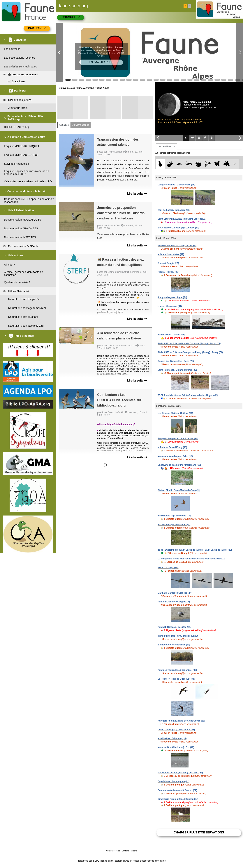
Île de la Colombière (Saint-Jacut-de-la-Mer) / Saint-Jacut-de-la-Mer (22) (195, 550)
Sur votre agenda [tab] (80, 125)
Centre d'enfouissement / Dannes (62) (177, 790)
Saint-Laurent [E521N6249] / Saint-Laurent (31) (182, 219)
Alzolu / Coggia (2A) (168, 568)
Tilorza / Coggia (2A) (168, 263)
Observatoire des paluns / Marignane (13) (179, 465)
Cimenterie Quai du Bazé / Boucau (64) (178, 799)
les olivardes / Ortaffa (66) (171, 335)
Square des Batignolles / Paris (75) (176, 361)
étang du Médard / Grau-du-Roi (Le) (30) (178, 636)
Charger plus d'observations (199, 832)
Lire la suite (137, 194)
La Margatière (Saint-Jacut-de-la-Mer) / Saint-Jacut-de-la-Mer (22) (191, 559)
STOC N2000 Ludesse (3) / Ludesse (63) (178, 228)
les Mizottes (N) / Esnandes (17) (174, 516)
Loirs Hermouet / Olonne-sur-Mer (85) (177, 370)
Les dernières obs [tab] (167, 146)
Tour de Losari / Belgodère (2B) (174, 210)
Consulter (71, 17)
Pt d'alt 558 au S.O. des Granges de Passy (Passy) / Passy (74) (190, 352)
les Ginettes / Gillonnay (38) (172, 738)
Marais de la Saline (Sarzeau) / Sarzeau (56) (180, 773)
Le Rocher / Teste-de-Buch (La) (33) (176, 679)
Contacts (125, 851)
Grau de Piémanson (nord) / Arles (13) (177, 246)
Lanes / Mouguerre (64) (170, 306)
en (189, 6)
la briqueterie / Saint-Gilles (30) (174, 645)
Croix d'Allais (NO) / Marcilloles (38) (176, 730)
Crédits (134, 851)
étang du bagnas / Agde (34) (172, 297)
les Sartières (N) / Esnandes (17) (174, 525)
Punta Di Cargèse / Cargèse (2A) (174, 627)
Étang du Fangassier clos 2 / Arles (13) (178, 439)
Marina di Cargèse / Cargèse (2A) (175, 593)
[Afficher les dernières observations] (172, 153)
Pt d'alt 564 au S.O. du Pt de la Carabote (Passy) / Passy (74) (189, 343)
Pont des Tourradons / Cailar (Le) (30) (177, 670)
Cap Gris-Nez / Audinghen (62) (173, 781)
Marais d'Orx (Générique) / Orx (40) (176, 747)
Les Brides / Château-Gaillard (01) (175, 413)
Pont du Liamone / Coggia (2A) (174, 602)
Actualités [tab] (64, 125)
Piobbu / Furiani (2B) (168, 272)
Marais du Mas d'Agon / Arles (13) (175, 456)
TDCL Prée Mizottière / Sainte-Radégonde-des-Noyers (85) (188, 395)
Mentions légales (113, 851)
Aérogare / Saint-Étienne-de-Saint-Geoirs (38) (181, 721)
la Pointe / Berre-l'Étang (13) (172, 447)
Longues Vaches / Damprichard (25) (176, 185)
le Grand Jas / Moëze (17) (171, 254)
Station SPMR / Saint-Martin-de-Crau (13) (179, 490)
